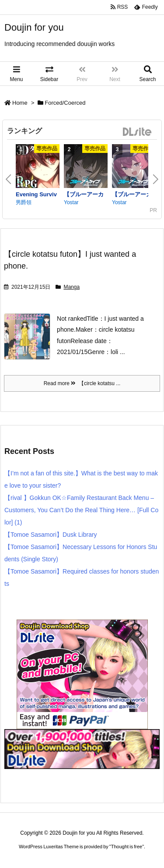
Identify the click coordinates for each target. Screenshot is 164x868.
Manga (72, 287)
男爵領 (24, 202)
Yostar (71, 202)
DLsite (137, 132)
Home (20, 103)
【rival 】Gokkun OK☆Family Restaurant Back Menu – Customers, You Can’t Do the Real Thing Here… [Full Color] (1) (81, 510)
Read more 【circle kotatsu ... (82, 383)
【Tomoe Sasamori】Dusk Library (51, 535)
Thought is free (127, 847)
